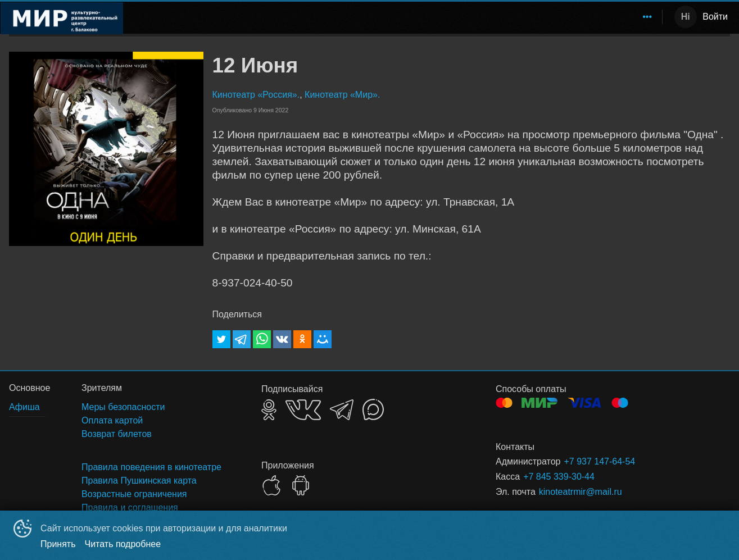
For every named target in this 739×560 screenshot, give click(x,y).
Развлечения (288, 17)
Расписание (223, 17)
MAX (373, 409)
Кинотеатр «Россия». (256, 95)
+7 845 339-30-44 (559, 477)
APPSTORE (271, 485)
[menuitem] (223, 17)
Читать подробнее (123, 544)
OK (269, 410)
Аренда (635, 17)
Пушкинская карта (509, 17)
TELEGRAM (342, 410)
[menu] (395, 17)
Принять (58, 544)
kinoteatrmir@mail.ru (581, 492)
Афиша (443, 17)
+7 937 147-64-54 (599, 461)
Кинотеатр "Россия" (373, 17)
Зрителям (581, 17)
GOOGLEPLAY (301, 485)
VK (303, 410)
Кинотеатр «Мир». (342, 95)
